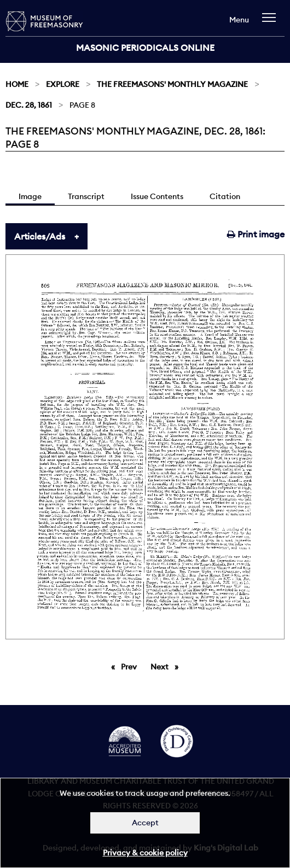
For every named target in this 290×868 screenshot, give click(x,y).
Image (30, 196)
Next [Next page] (167, 666)
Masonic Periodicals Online (145, 48)
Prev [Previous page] (131, 666)
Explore (63, 84)
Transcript (86, 196)
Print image (256, 234)
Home (17, 84)
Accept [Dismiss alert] (145, 823)
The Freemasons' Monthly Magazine (172, 84)
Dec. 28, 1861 (29, 105)
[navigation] (272, 23)
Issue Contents (157, 196)
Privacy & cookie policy (145, 853)
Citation (225, 196)
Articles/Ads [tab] (40, 236)
